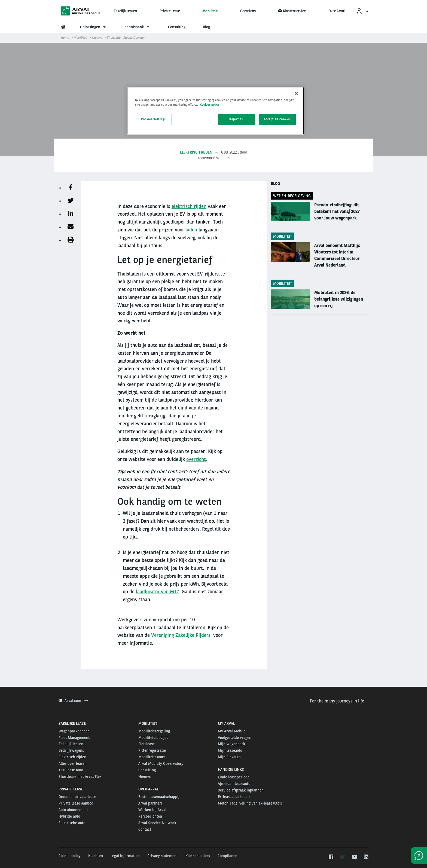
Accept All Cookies (277, 119)
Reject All (236, 119)
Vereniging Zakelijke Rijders (181, 635)
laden (192, 230)
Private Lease (170, 11)
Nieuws (97, 38)
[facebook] (331, 857)
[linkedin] (366, 857)
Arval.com (73, 701)
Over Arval (337, 11)
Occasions (248, 11)
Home (65, 38)
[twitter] (342, 857)
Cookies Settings (153, 119)
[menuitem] (362, 11)
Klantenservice (292, 11)
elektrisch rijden (189, 206)
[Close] (296, 93)
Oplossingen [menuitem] (94, 27)
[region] (215, 111)
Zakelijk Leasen (125, 11)
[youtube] (354, 857)
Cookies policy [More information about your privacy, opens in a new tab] (210, 105)
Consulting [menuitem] (177, 27)
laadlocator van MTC (158, 592)
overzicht (196, 459)
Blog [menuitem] (206, 27)
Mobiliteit (210, 11)
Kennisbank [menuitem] (138, 27)
